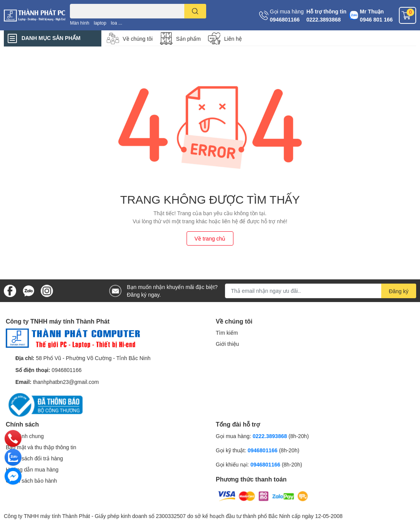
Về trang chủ (210, 238)
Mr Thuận (372, 11)
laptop (100, 23)
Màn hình (79, 23)
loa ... (117, 23)
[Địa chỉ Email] (321, 291)
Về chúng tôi (138, 39)
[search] (195, 11)
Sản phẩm (189, 39)
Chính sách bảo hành (31, 481)
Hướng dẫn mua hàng (32, 469)
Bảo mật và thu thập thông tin (41, 447)
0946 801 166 (376, 19)
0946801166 (285, 19)
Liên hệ (233, 39)
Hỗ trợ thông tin (326, 11)
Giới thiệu (227, 344)
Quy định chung (25, 436)
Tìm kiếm (227, 333)
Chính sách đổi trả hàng (34, 458)
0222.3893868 (324, 19)
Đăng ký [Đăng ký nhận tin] (399, 291)
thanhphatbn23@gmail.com (66, 382)
